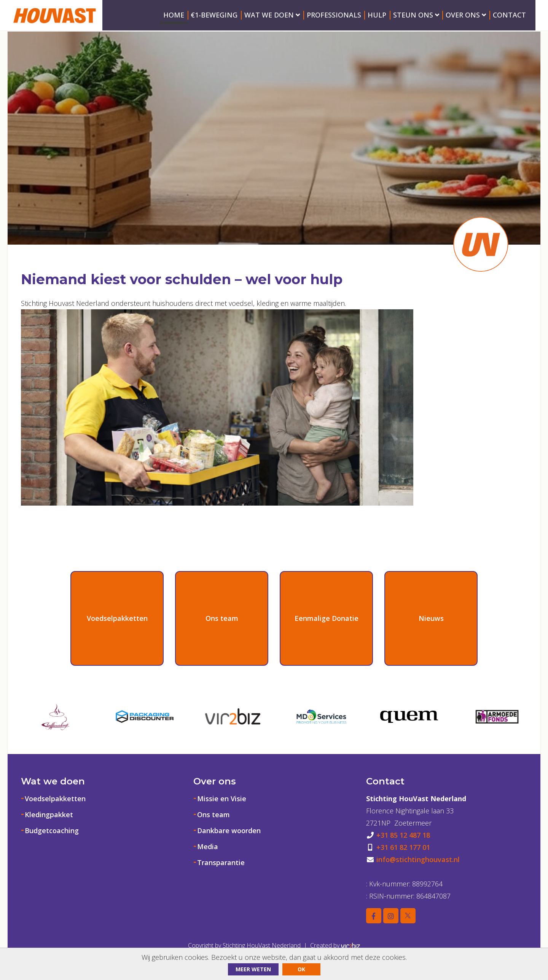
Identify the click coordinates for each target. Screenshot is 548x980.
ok (301, 969)
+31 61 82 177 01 (403, 847)
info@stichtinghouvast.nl (418, 859)
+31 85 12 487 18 (403, 835)
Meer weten (253, 969)
